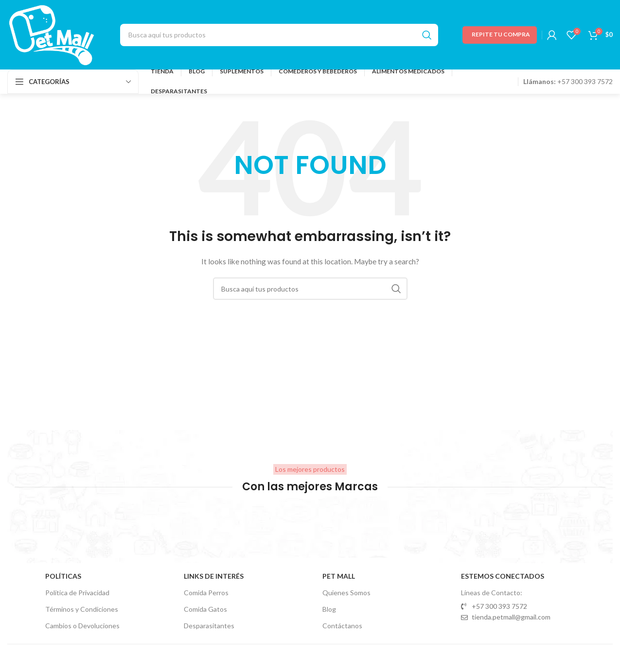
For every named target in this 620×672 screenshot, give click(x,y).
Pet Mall (339, 576)
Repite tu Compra (501, 34)
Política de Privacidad (77, 593)
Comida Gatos (205, 609)
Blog (329, 609)
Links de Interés (214, 576)
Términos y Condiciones (82, 609)
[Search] (279, 35)
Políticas (63, 576)
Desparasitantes (209, 626)
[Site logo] (52, 34)
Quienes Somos (346, 593)
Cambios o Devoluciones (82, 626)
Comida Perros (206, 593)
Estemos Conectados (503, 576)
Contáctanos (342, 626)
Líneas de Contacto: (492, 593)
